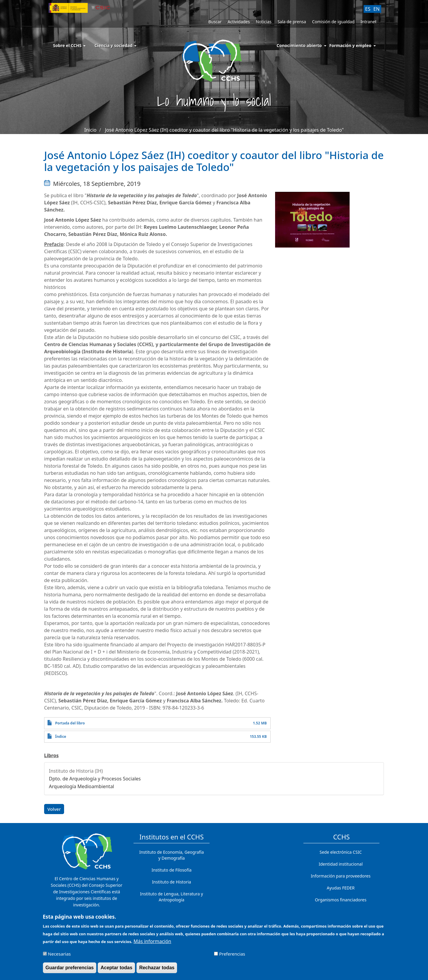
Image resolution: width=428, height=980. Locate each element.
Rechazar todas (157, 970)
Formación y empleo (350, 45)
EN (377, 9)
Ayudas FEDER (341, 888)
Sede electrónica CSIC (341, 852)
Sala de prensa (292, 22)
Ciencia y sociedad (115, 45)
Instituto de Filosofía (171, 870)
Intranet (369, 22)
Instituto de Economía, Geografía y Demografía (172, 855)
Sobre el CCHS (69, 45)
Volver (54, 809)
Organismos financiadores (341, 900)
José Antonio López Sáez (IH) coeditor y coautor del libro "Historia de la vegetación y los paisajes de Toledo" (224, 130)
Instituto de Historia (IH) (76, 771)
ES (368, 9)
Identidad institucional (341, 864)
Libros (51, 755)
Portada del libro (70, 723)
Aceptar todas (116, 970)
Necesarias (59, 956)
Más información (152, 944)
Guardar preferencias (70, 970)
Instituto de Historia (172, 882)
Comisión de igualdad (333, 22)
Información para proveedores (341, 876)
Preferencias (232, 956)
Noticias (264, 22)
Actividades (239, 22)
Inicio (90, 130)
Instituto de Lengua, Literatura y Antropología (172, 897)
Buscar (215, 22)
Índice (61, 736)
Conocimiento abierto (299, 45)
